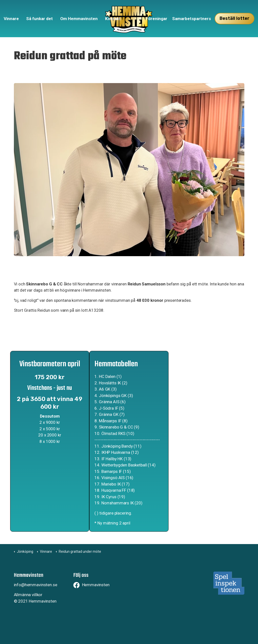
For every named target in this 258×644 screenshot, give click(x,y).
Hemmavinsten (91, 585)
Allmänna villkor (28, 595)
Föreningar (157, 19)
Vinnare (11, 19)
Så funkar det (40, 19)
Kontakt (113, 19)
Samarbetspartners (192, 19)
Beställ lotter (234, 18)
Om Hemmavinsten (79, 19)
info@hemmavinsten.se (36, 585)
